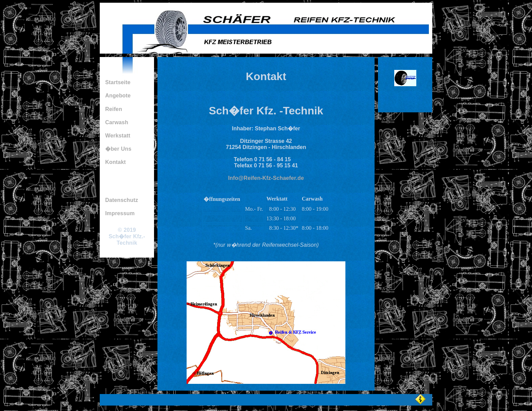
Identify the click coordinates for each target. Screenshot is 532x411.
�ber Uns (118, 149)
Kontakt (116, 162)
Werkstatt (118, 136)
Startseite (118, 82)
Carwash (117, 122)
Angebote (118, 96)
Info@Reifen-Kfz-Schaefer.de (266, 178)
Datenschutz (122, 200)
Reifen (114, 109)
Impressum (120, 213)
